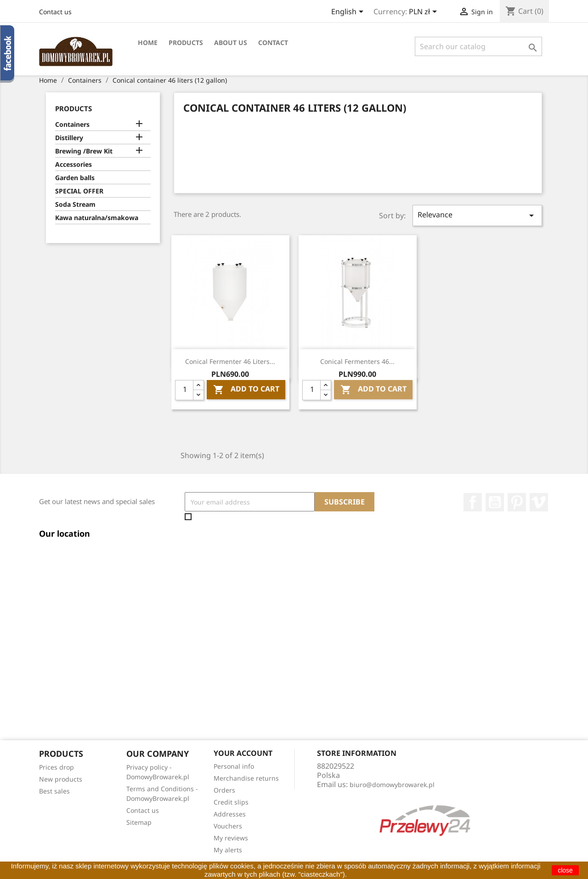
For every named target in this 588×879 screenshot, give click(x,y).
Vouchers (228, 826)
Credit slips (231, 802)
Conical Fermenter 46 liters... (230, 361)
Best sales (54, 791)
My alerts (228, 850)
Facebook (473, 502)
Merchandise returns (246, 778)
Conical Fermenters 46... (357, 361)
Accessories (73, 164)
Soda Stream (75, 204)
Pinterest (517, 502)
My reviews (231, 838)
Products (186, 43)
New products (61, 779)
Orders (224, 790)
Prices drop (57, 767)
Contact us (55, 12)
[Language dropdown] (349, 12)
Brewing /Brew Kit (84, 151)
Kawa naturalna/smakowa (97, 218)
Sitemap (139, 822)
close (565, 870)
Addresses (230, 814)
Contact (273, 43)
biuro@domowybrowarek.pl (392, 785)
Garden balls (75, 178)
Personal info (234, 766)
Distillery (69, 138)
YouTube (495, 502)
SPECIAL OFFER (79, 191)
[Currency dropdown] (424, 12)
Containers (72, 124)
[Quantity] (184, 390)
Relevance (477, 215)
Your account (243, 753)
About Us (231, 43)
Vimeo (539, 502)
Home (148, 43)
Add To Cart (246, 390)
